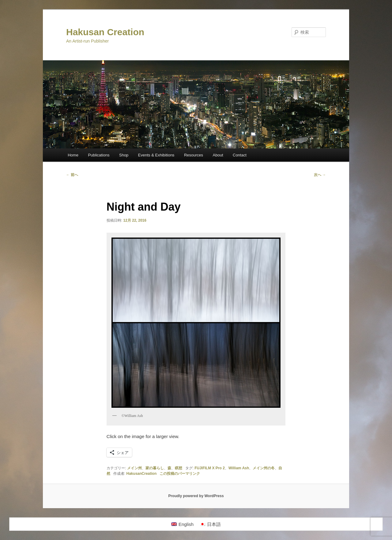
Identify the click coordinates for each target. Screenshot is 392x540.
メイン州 (134, 468)
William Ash (239, 468)
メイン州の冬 (264, 468)
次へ (320, 175)
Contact (240, 155)
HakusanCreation (142, 474)
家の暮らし (155, 468)
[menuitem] (182, 524)
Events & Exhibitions (156, 155)
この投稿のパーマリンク (180, 474)
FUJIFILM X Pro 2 (210, 468)
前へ (72, 175)
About (218, 155)
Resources (194, 155)
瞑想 (179, 468)
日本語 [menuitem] (214, 524)
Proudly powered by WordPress (196, 496)
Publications (99, 155)
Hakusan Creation (105, 32)
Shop (124, 155)
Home (73, 155)
